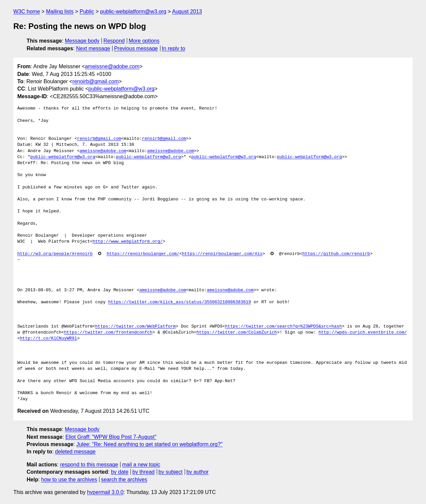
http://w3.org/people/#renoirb (55, 254)
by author (198, 472)
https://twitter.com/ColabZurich (237, 333)
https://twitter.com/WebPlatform (135, 327)
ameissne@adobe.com (112, 66)
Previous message (136, 48)
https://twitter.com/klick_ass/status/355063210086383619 (180, 302)
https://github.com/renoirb (336, 254)
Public (87, 11)
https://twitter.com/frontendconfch (108, 333)
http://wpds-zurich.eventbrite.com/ (363, 333)
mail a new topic (141, 465)
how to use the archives (69, 480)
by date (119, 472)
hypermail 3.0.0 (105, 492)
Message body (82, 41)
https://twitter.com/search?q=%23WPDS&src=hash (283, 327)
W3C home (27, 11)
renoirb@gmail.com (96, 81)
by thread (144, 472)
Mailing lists (60, 11)
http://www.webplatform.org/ (128, 242)
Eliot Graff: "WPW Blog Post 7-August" (111, 437)
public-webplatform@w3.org (133, 11)
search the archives (124, 480)
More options (144, 41)
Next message (93, 48)
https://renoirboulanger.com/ (143, 254)
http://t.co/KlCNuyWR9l (49, 339)
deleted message (75, 452)
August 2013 (187, 11)
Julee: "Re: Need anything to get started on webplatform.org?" (149, 444)
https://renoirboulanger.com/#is (222, 254)
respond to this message (89, 465)
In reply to (173, 48)
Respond (114, 41)
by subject (170, 472)
